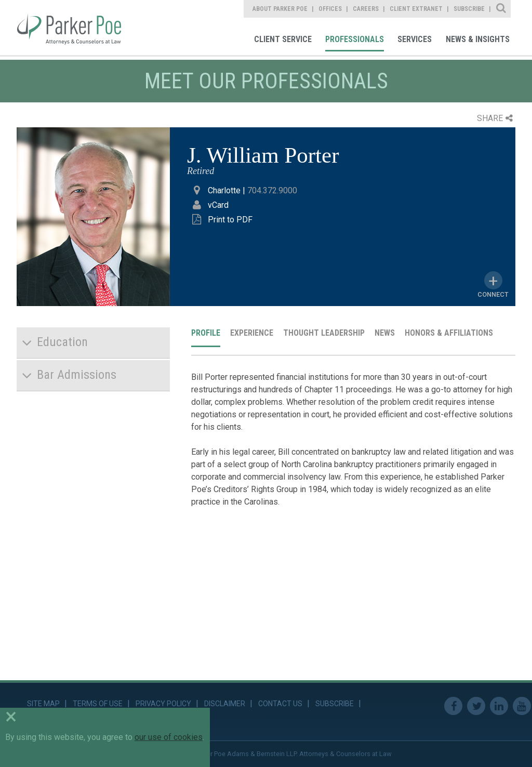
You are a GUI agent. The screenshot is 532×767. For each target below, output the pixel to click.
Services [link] (415, 39)
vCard (218, 205)
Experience (252, 333)
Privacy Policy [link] (163, 704)
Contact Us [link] (280, 704)
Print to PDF (230, 220)
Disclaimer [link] (225, 704)
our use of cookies (169, 737)
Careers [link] (366, 9)
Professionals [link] (355, 39)
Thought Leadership (324, 333)
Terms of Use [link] (98, 704)
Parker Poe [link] (76, 28)
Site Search (502, 9)
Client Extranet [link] (416, 9)
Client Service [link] (283, 39)
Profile (206, 333)
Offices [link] (330, 9)
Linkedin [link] (499, 706)
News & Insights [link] (478, 39)
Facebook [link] (453, 706)
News (385, 333)
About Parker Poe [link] (280, 9)
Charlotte (224, 190)
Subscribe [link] (469, 9)
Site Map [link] (43, 704)
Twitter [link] (476, 706)
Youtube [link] (522, 706)
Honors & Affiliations (449, 333)
